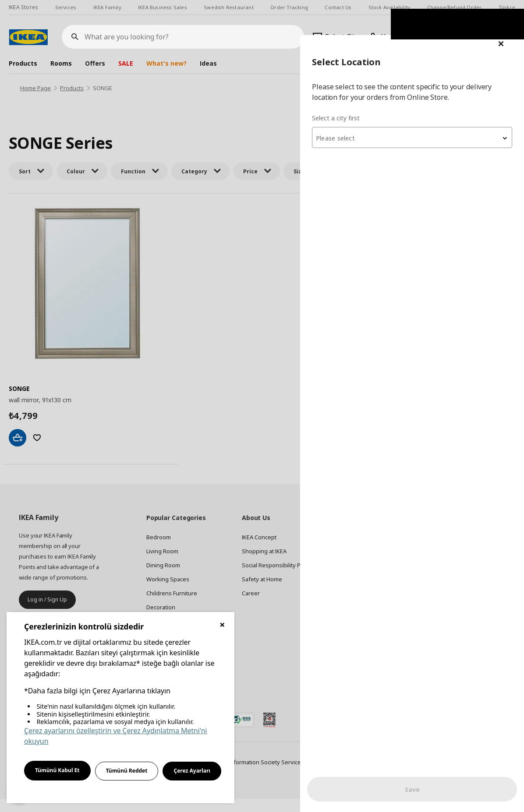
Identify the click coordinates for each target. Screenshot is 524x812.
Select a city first (349, 83)
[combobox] (419, 102)
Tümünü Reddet (127, 771)
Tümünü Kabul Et (57, 770)
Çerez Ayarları (192, 771)
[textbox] (419, 103)
